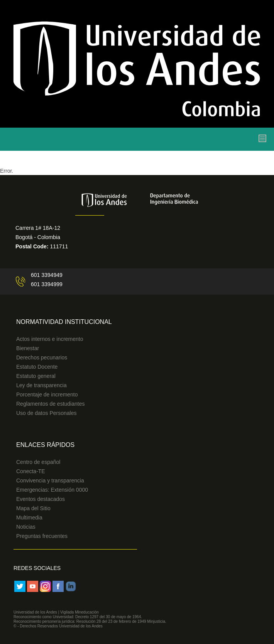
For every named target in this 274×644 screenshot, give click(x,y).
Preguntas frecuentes (42, 536)
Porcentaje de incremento (47, 394)
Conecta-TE (31, 471)
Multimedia (29, 518)
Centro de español (38, 462)
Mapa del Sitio (33, 508)
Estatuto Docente (37, 367)
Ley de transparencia (41, 385)
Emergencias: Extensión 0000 (52, 490)
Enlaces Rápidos (45, 445)
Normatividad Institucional (64, 322)
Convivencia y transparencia (50, 480)
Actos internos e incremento (50, 339)
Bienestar (28, 348)
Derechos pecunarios (42, 357)
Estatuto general (36, 376)
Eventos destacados (41, 499)
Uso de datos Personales (46, 413)
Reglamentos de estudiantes (50, 404)
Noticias (26, 527)
